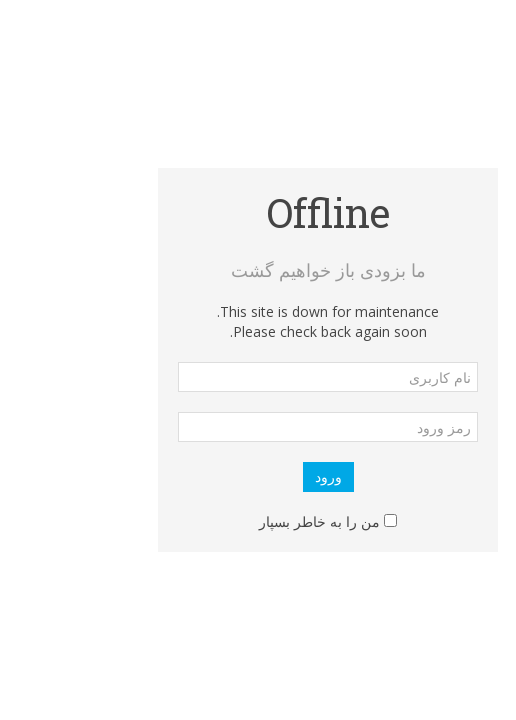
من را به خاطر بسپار (249, 521)
